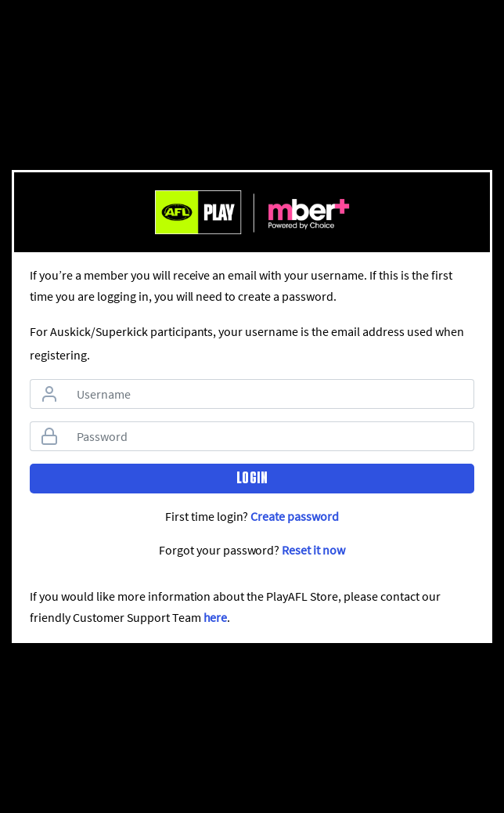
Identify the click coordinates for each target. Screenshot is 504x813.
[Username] (271, 394)
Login (252, 478)
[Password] (271, 436)
